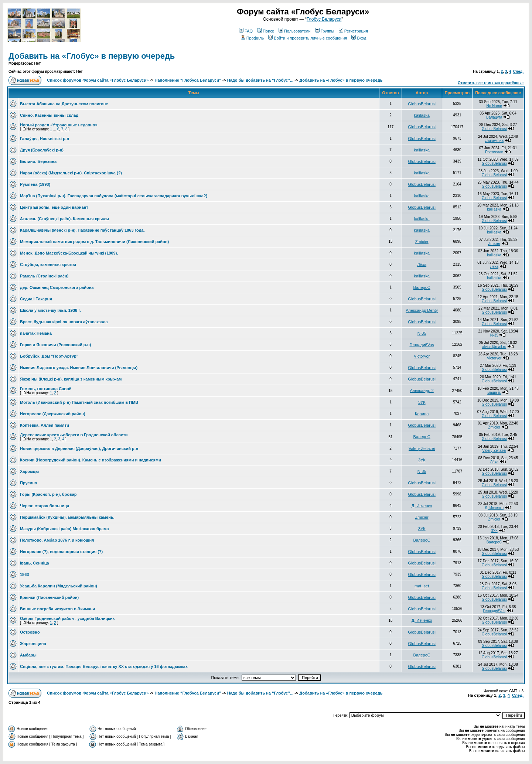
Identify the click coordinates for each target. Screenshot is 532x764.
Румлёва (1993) (35, 184)
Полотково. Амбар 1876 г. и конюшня (57, 540)
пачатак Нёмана (36, 333)
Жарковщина (33, 644)
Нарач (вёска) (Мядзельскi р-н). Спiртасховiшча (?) (71, 173)
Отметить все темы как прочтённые (491, 83)
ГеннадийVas (422, 345)
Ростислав (494, 152)
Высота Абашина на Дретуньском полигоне (64, 104)
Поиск (265, 31)
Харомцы (29, 471)
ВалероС (422, 287)
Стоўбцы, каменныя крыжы (48, 265)
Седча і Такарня (36, 299)
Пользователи (295, 31)
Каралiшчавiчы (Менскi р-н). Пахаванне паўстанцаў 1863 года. (82, 230)
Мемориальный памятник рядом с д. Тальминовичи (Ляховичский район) (94, 242)
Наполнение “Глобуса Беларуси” (188, 80)
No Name (494, 106)
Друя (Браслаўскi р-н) (42, 150)
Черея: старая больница (45, 506)
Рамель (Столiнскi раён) (44, 276)
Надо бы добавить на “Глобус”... (260, 80)
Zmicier (422, 242)
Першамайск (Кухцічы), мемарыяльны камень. (67, 517)
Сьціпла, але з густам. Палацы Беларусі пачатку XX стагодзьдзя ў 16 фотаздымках (104, 666)
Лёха (422, 265)
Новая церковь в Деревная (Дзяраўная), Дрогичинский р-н (79, 448)
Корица (422, 414)
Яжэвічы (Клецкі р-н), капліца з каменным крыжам (71, 379)
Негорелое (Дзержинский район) (53, 414)
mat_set (422, 586)
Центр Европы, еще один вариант (54, 207)
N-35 (422, 333)
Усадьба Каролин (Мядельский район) (59, 586)
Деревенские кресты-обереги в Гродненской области (74, 435)
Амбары (28, 655)
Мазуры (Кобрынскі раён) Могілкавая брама (64, 529)
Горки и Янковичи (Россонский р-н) (55, 345)
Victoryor (422, 356)
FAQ (246, 31)
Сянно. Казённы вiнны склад (49, 115)
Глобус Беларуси (324, 19)
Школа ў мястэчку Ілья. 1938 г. (50, 310)
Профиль (253, 38)
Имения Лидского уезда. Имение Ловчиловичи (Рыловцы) (79, 368)
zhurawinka (494, 141)
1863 (24, 574)
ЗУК (422, 402)
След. (518, 71)
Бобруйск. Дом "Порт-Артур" (49, 356)
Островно (30, 632)
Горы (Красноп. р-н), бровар (48, 494)
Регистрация (353, 31)
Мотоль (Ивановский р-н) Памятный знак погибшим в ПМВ (79, 402)
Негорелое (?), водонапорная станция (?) (61, 552)
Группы (325, 31)
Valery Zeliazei (422, 448)
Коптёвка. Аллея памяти (45, 425)
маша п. (494, 393)
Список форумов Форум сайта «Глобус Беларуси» (98, 80)
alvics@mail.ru (494, 347)
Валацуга (494, 117)
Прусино (29, 483)
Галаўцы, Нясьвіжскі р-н (45, 139)
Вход (359, 38)
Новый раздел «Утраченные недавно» (59, 125)
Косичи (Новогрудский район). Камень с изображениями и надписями (91, 460)
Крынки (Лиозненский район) (49, 597)
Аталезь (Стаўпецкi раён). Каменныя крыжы (64, 219)
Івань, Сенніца (35, 563)
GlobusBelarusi (422, 104)
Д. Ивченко (422, 506)
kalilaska (422, 115)
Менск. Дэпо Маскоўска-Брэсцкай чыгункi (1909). (69, 253)
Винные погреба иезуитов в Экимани (57, 609)
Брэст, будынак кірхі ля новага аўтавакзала (64, 322)
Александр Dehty (422, 310)
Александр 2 (422, 390)
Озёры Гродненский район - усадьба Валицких (67, 618)
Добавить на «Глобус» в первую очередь (92, 56)
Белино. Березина (38, 161)
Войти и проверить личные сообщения (308, 38)
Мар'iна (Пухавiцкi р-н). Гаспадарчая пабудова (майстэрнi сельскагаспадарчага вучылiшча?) (114, 196)
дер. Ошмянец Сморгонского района (57, 287)
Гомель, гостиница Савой (46, 389)
